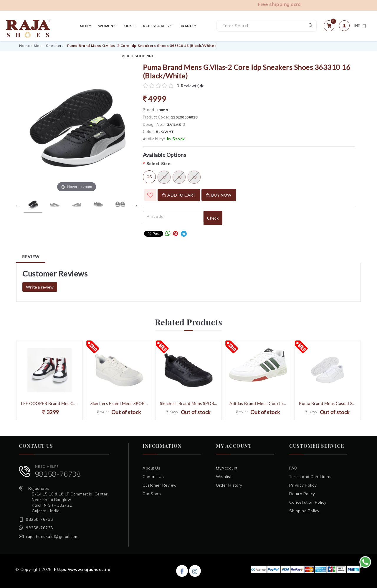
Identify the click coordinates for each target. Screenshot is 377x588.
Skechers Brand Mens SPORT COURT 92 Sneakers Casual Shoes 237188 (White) (119, 403)
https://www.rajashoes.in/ (82, 569)
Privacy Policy (303, 485)
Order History (229, 485)
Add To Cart (179, 195)
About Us (151, 468)
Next (135, 205)
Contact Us (153, 477)
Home (25, 46)
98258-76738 (58, 474)
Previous (18, 205)
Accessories (141, 25)
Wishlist (224, 477)
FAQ (293, 468)
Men (69, 25)
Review (31, 257)
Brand (171, 25)
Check (213, 218)
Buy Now (219, 195)
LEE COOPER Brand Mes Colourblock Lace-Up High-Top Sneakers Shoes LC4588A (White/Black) (49, 403)
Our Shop (152, 494)
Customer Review (160, 485)
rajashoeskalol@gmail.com (52, 536)
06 (149, 177)
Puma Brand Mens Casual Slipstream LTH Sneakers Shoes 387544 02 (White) (328, 403)
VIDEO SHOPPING (200, 25)
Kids (113, 25)
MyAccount (227, 468)
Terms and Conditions (310, 477)
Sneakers (55, 46)
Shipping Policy (304, 511)
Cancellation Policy (308, 502)
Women (91, 25)
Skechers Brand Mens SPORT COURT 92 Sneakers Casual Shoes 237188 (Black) (188, 403)
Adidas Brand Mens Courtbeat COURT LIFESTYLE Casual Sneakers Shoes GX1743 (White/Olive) (258, 403)
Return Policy (302, 494)
